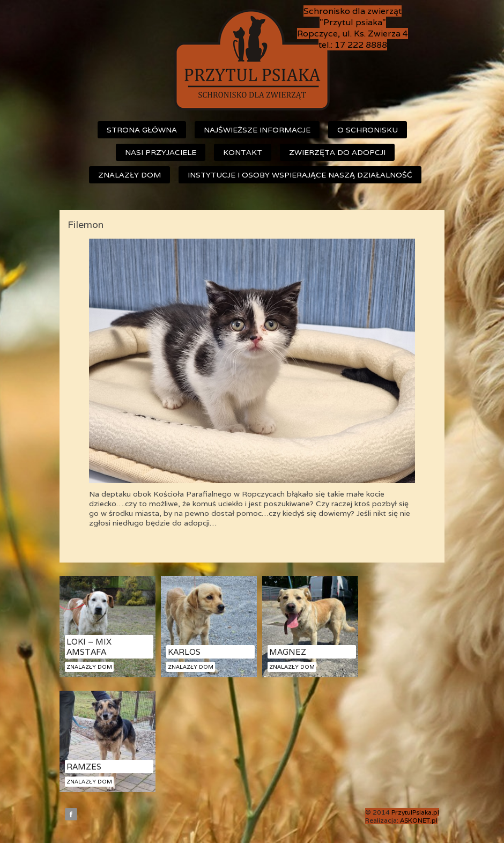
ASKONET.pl (419, 820)
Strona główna (142, 130)
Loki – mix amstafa (89, 647)
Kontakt (243, 152)
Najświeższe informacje (257, 130)
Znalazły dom (129, 175)
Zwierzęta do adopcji (337, 152)
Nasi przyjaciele (161, 152)
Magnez (288, 652)
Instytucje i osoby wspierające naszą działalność (300, 175)
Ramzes (84, 767)
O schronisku (368, 130)
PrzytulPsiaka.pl (415, 812)
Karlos (184, 652)
